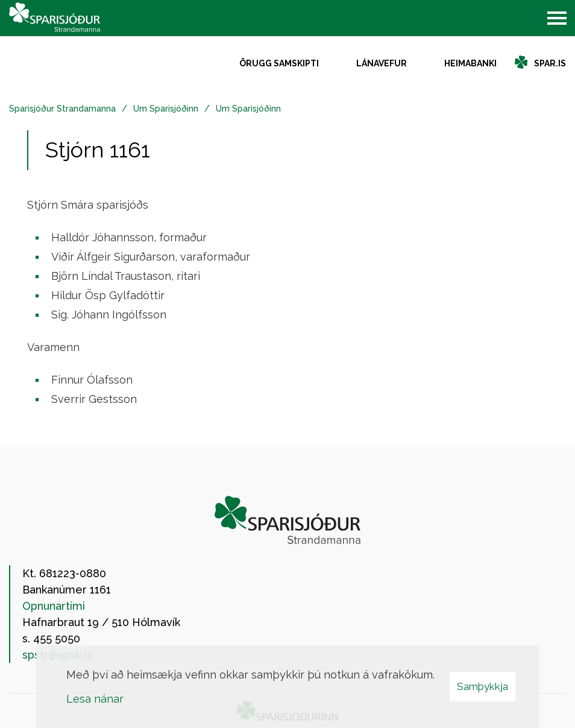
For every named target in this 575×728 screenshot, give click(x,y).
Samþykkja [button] (482, 686)
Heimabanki (470, 63)
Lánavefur (382, 63)
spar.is (550, 63)
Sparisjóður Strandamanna (62, 109)
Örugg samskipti (279, 63)
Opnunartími (54, 606)
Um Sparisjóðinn (166, 109)
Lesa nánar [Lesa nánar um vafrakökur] (95, 699)
